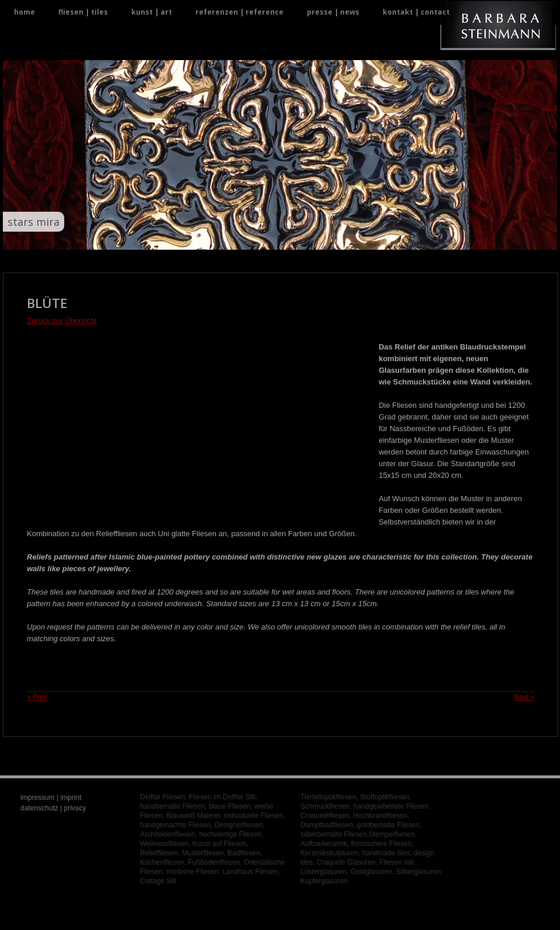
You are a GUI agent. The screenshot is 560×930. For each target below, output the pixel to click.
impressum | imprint (51, 798)
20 (304, 238)
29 (388, 238)
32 (416, 238)
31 (406, 238)
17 (276, 238)
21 (313, 238)
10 (210, 238)
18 (285, 238)
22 (322, 238)
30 (397, 238)
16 (266, 238)
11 (220, 238)
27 (369, 238)
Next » (524, 697)
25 (350, 238)
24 (341, 238)
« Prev (37, 697)
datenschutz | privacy (53, 808)
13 (238, 238)
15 (257, 238)
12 (229, 238)
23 (332, 238)
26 (360, 238)
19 (294, 238)
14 (248, 238)
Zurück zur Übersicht (62, 321)
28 (378, 238)
